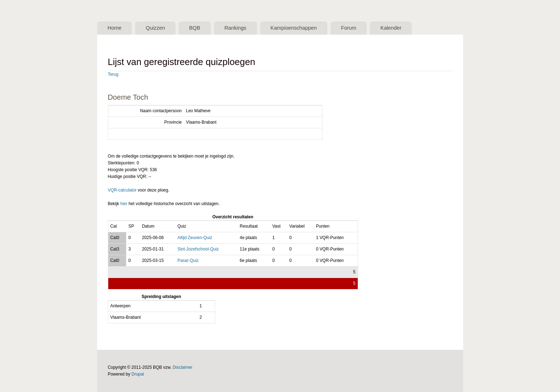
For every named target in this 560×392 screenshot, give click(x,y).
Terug (113, 74)
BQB (195, 28)
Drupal (138, 374)
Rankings (235, 28)
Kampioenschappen (294, 28)
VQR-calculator (122, 190)
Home (115, 28)
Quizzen (155, 28)
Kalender (391, 28)
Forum (348, 28)
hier (124, 204)
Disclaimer (183, 367)
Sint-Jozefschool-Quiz (198, 249)
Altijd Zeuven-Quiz (195, 238)
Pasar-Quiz (188, 260)
